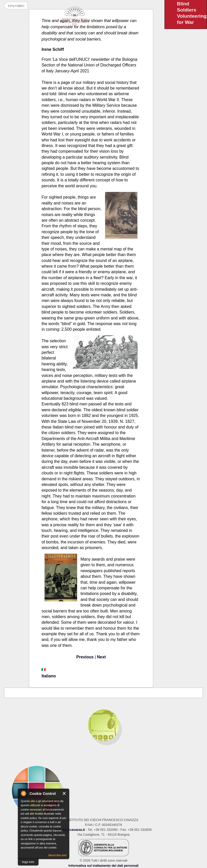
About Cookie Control (23, 793)
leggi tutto (28, 862)
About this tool (57, 855)
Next (102, 657)
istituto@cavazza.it (70, 830)
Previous (85, 657)
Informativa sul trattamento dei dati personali (103, 866)
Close (64, 793)
